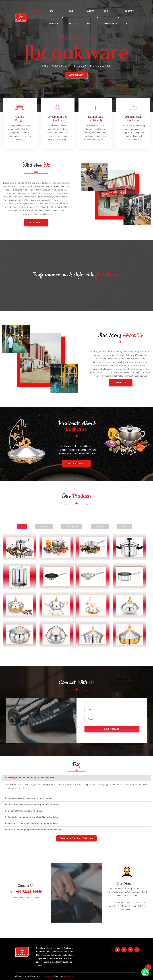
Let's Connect (76, 75)
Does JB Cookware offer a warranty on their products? (34, 805)
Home (37, 11)
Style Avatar (69, 976)
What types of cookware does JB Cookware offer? (32, 778)
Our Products (109, 17)
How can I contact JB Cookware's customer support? (33, 823)
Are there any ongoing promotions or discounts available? (36, 830)
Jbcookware (44, 976)
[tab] (76, 778)
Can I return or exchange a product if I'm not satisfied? (34, 817)
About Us (91, 17)
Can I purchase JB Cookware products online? (30, 798)
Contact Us (129, 17)
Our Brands (73, 17)
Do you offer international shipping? (25, 811)
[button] (120, 382)
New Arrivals (53, 17)
